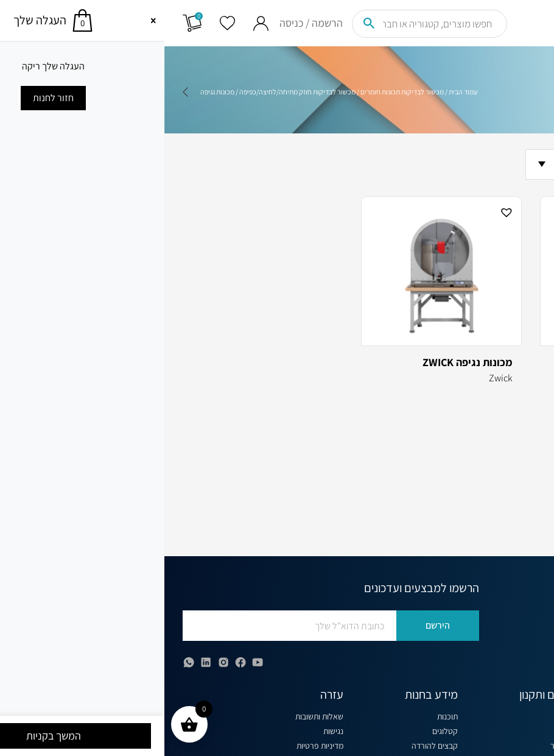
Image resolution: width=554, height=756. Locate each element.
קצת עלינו (408, 716)
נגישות (169, 731)
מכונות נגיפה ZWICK (303, 362)
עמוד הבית (299, 92)
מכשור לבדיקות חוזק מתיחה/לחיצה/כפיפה (133, 92)
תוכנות (283, 716)
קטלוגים (281, 731)
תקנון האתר (405, 746)
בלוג (416, 731)
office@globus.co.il (481, 654)
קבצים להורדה (270, 746)
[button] (522, 211)
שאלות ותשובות (155, 716)
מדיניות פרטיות (156, 746)
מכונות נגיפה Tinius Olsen (468, 362)
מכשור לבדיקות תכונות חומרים (238, 92)
